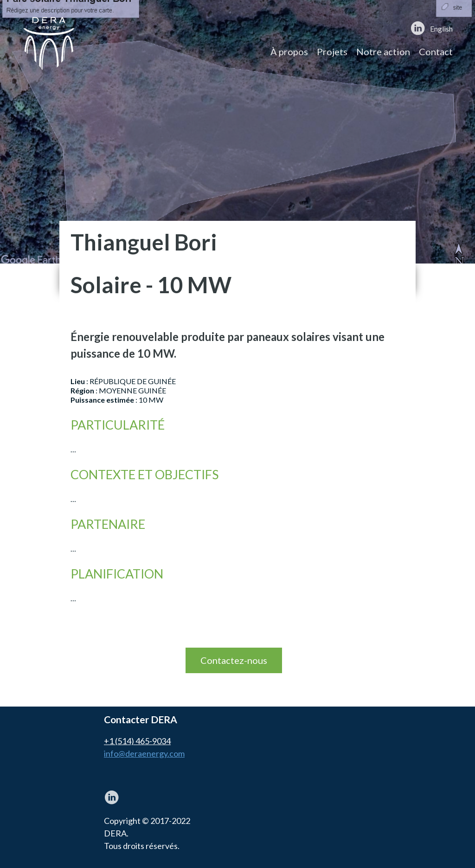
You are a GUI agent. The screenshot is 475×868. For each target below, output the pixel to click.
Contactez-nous (234, 660)
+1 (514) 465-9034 (137, 741)
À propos (289, 51)
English (441, 29)
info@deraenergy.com (144, 753)
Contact (436, 51)
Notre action (383, 51)
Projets (332, 51)
